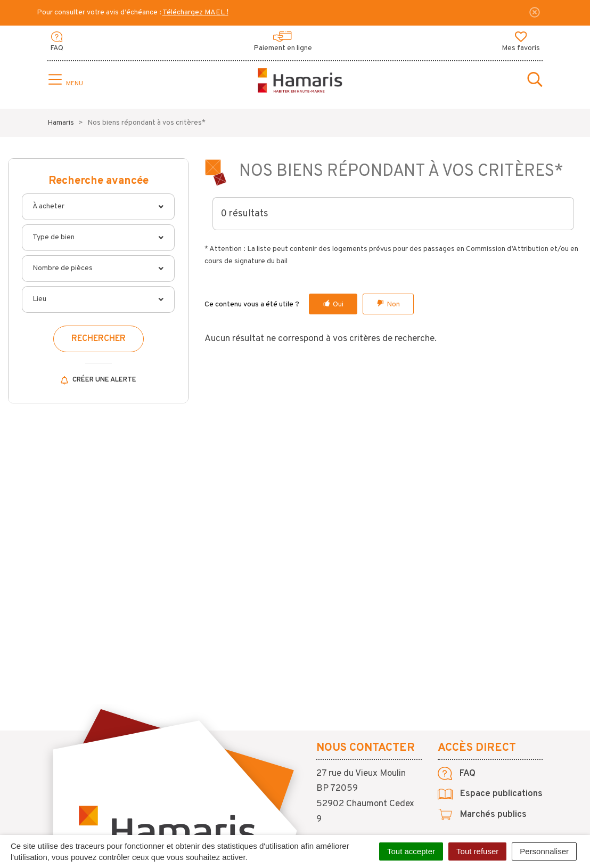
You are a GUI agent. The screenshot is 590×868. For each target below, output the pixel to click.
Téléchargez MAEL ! (195, 13)
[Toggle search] (535, 80)
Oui (338, 305)
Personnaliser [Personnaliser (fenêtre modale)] (544, 851)
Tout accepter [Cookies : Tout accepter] (411, 851)
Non (393, 305)
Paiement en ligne (283, 42)
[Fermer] (535, 12)
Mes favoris (521, 42)
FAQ (57, 42)
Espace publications (490, 794)
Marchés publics (482, 815)
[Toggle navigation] (64, 80)
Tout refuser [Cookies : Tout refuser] (477, 851)
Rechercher (99, 339)
